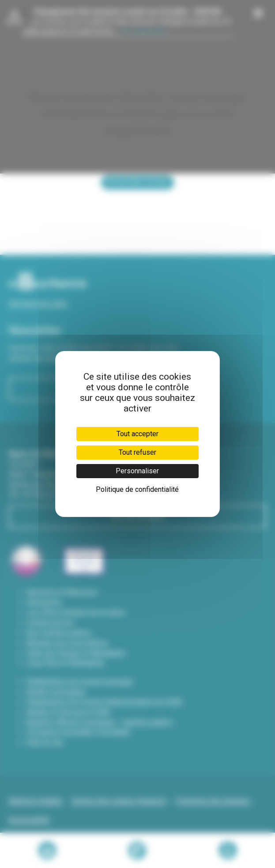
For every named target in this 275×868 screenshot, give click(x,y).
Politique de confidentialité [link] (137, 489)
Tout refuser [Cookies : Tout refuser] (137, 452)
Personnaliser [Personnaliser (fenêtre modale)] (137, 471)
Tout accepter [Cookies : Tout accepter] (137, 434)
